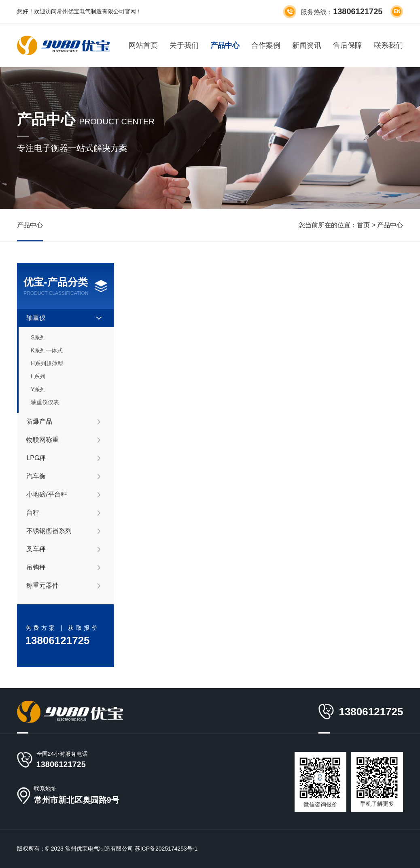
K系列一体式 (47, 350)
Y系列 (38, 389)
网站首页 (143, 45)
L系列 (38, 376)
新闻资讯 (307, 45)
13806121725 (61, 764)
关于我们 (184, 45)
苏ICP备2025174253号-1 (166, 849)
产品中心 (225, 45)
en (397, 11)
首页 (363, 225)
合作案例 (266, 45)
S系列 (38, 337)
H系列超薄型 (47, 363)
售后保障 (348, 45)
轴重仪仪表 (45, 402)
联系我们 (388, 45)
